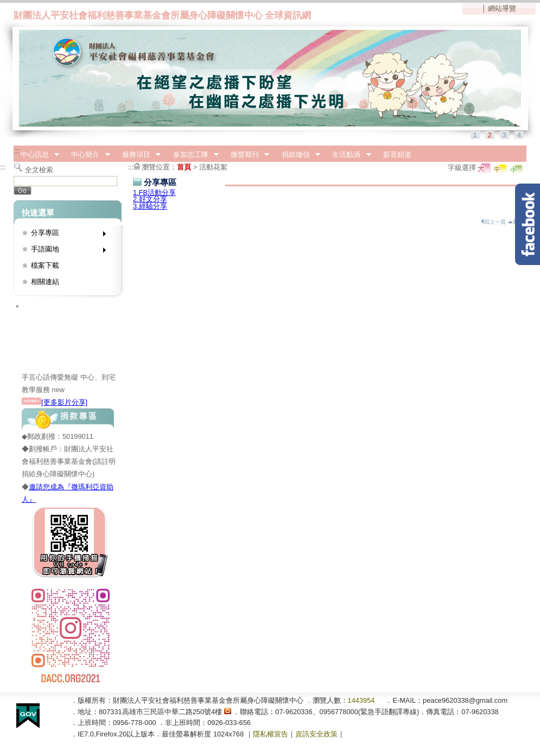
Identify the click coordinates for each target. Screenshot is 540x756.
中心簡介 (87, 155)
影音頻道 (397, 155)
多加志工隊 (192, 155)
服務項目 (138, 155)
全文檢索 (39, 170)
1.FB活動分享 (154, 193)
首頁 (184, 167)
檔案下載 (45, 265)
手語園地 (65, 251)
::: (17, 151)
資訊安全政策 (316, 734)
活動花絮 (213, 167)
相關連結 (45, 282)
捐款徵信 (297, 155)
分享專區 (65, 235)
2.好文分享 (150, 199)
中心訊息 (36, 155)
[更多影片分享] (55, 402)
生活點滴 (348, 155)
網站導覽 (502, 8)
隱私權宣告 (271, 734)
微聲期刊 (246, 155)
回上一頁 (493, 222)
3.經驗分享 (150, 206)
